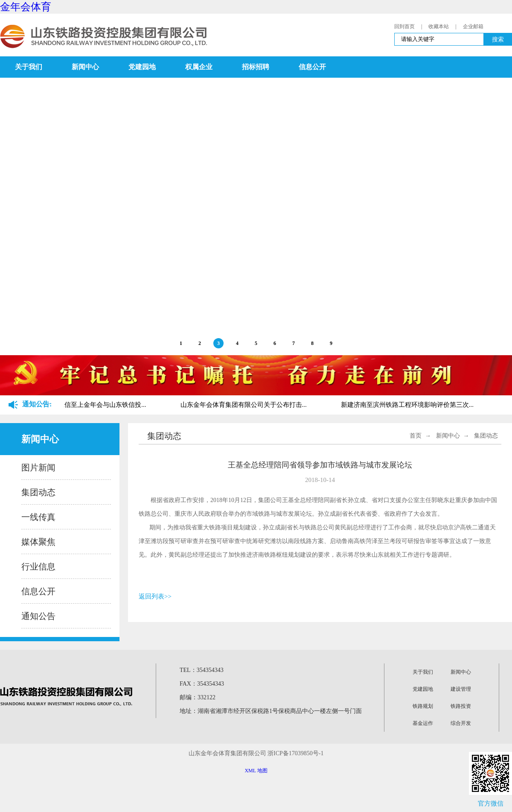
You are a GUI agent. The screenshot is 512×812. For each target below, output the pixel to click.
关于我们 (29, 67)
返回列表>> (155, 596)
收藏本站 (439, 26)
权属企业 (199, 67)
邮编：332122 (198, 697)
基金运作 (423, 723)
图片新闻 (38, 467)
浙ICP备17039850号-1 (295, 753)
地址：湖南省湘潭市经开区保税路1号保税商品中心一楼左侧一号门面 (271, 711)
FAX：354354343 (202, 684)
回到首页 (404, 26)
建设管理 (461, 689)
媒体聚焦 (38, 542)
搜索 (498, 39)
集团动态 (38, 492)
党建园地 (142, 67)
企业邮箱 (473, 26)
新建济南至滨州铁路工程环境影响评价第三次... (408, 405)
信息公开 (312, 67)
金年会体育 (26, 7)
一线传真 (38, 517)
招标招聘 (256, 67)
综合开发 (461, 723)
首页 (416, 436)
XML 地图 (256, 771)
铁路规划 (423, 706)
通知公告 (38, 616)
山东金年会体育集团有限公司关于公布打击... (244, 405)
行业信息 (38, 567)
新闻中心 (85, 67)
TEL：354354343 (202, 670)
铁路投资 (461, 706)
